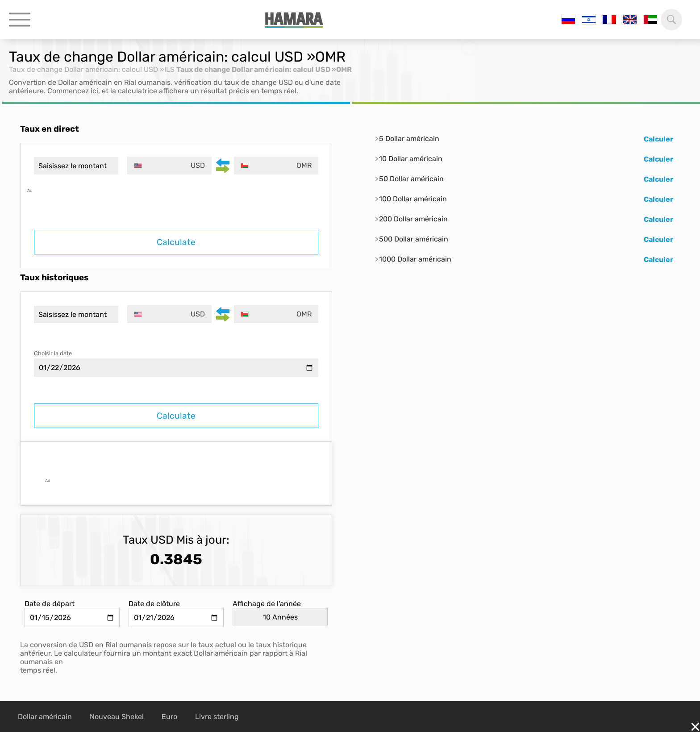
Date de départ (50, 604)
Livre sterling (217, 717)
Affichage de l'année (267, 604)
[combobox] (169, 166)
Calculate (176, 242)
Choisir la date (53, 353)
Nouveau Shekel (117, 717)
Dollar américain (45, 717)
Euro (169, 717)
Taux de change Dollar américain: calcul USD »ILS (92, 69)
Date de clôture (154, 604)
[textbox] (169, 166)
